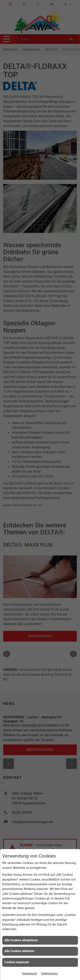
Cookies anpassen (17, 962)
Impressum (29, 973)
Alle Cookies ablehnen (19, 951)
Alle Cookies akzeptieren (21, 940)
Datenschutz (50, 973)
